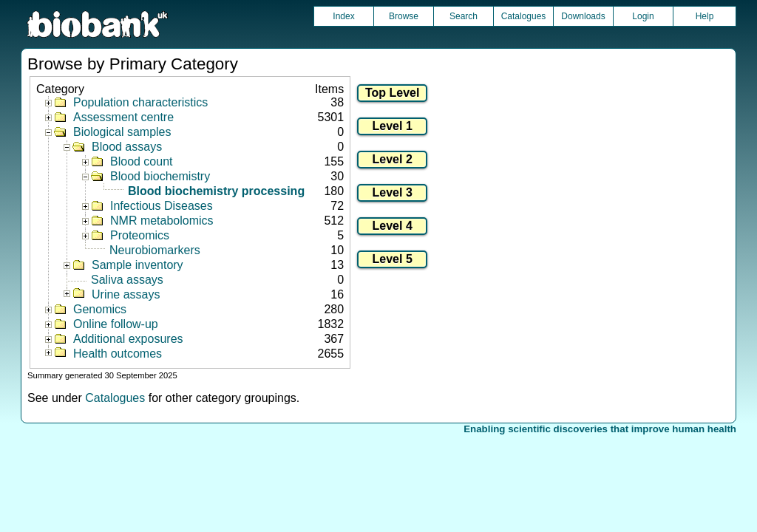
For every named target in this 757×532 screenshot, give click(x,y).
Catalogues (524, 16)
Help (705, 16)
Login (643, 16)
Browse (404, 16)
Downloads (583, 16)
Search (464, 16)
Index (343, 16)
